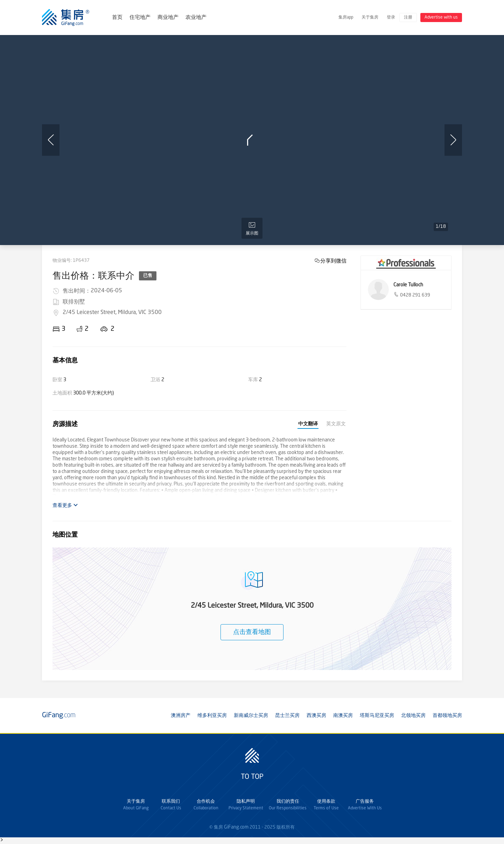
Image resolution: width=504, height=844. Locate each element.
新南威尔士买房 (251, 716)
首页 (117, 18)
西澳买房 (316, 716)
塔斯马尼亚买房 (377, 716)
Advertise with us (441, 18)
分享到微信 (333, 261)
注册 (408, 18)
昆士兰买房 (287, 716)
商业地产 (168, 18)
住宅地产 (140, 18)
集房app (346, 18)
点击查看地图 (252, 632)
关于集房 (370, 18)
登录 (391, 18)
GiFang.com (236, 827)
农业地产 (196, 18)
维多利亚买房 (212, 716)
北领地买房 (413, 716)
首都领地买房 (447, 716)
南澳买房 (343, 716)
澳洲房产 (181, 716)
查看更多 (65, 505)
